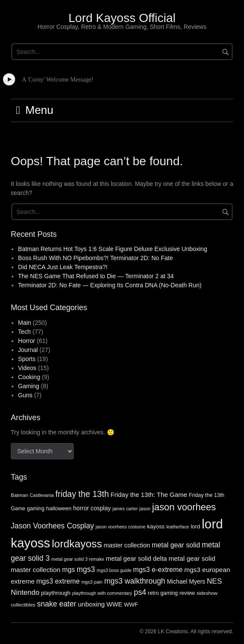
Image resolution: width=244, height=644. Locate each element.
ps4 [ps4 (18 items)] (140, 592)
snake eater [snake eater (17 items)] (57, 604)
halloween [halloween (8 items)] (59, 508)
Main (25, 323)
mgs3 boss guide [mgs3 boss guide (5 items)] (114, 570)
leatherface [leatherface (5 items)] (178, 527)
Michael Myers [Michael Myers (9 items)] (186, 582)
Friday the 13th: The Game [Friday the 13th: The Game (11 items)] (149, 495)
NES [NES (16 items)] (214, 581)
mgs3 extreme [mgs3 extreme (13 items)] (58, 581)
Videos (27, 368)
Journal (28, 350)
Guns (25, 395)
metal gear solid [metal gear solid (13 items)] (176, 545)
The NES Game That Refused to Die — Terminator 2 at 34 (96, 276)
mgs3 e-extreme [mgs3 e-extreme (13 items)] (158, 570)
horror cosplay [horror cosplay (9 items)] (92, 508)
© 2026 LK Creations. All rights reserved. (186, 631)
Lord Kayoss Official (122, 18)
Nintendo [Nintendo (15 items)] (25, 592)
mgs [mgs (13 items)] (69, 570)
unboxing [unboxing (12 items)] (91, 604)
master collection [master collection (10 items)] (127, 545)
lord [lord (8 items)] (195, 526)
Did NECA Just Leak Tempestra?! (63, 267)
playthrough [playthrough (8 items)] (56, 593)
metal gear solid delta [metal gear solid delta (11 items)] (137, 559)
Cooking (29, 377)
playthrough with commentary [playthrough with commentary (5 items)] (102, 593)
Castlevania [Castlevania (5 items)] (42, 495)
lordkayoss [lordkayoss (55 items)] (77, 544)
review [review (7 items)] (187, 593)
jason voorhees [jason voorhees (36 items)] (184, 507)
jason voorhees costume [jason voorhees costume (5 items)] (121, 527)
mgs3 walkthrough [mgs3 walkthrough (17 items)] (135, 581)
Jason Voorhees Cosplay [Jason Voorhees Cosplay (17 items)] (52, 526)
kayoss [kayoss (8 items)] (156, 526)
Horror (27, 341)
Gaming (29, 386)
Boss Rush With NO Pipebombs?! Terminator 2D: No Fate (95, 258)
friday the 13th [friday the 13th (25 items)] (82, 494)
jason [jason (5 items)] (145, 509)
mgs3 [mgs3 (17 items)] (86, 569)
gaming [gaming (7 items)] (36, 509)
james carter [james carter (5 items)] (125, 509)
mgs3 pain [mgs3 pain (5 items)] (92, 582)
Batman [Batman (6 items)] (19, 495)
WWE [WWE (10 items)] (114, 604)
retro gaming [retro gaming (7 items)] (163, 593)
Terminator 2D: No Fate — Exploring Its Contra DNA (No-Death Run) (110, 285)
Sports (27, 359)
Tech (25, 332)
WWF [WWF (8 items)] (131, 605)
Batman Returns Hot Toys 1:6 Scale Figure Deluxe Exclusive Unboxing (113, 249)
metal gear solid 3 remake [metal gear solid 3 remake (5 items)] (78, 559)
